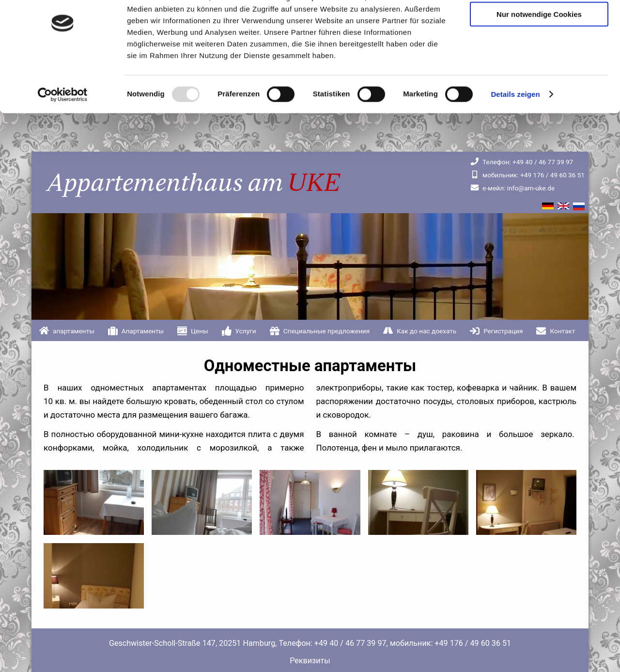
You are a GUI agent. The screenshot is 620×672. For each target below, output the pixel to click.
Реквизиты (310, 661)
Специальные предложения (326, 331)
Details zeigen (515, 133)
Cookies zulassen (539, 24)
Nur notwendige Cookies (539, 53)
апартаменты (74, 331)
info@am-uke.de (512, 188)
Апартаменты (143, 331)
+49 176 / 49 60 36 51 (527, 175)
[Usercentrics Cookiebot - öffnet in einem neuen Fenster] (63, 133)
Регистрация (503, 331)
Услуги (246, 331)
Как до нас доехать (426, 331)
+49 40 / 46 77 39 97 (522, 162)
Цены (200, 331)
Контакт (562, 331)
